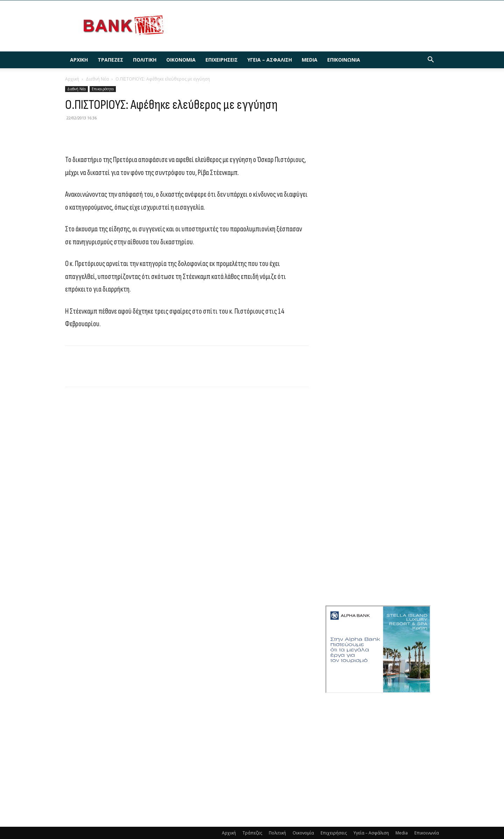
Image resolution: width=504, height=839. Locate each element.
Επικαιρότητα (103, 89)
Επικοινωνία (344, 60)
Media (310, 60)
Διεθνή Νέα (97, 79)
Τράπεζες (110, 60)
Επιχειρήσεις (222, 60)
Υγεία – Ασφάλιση (270, 60)
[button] (430, 60)
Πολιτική (145, 60)
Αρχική (79, 60)
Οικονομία (181, 60)
